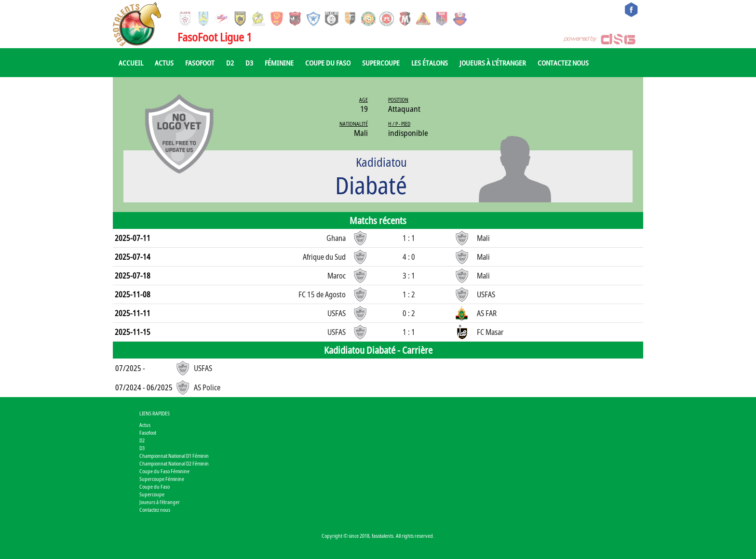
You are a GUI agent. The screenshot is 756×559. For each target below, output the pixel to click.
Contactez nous (563, 63)
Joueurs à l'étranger (493, 63)
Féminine (279, 63)
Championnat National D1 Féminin (174, 456)
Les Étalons (430, 63)
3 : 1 (409, 276)
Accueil (131, 63)
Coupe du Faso (328, 63)
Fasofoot (200, 63)
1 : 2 (409, 294)
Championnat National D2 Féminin (174, 463)
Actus (164, 63)
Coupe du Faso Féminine (164, 471)
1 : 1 (409, 238)
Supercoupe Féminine (162, 479)
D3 (249, 63)
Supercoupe (381, 63)
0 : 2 (409, 313)
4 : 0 (409, 257)
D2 (230, 63)
